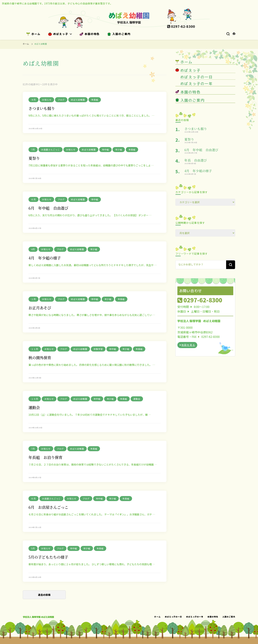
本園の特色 (90, 34)
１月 (34, 299)
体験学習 (98, 349)
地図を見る (187, 345)
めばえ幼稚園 (78, 100)
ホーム (33, 34)
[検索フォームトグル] (228, 34)
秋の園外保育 (40, 358)
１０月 (35, 399)
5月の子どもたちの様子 (48, 557)
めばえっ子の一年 (197, 84)
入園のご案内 (119, 34)
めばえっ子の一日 (197, 77)
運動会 (137, 399)
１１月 (35, 349)
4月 (33, 249)
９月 (34, 100)
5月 (33, 548)
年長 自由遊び (196, 160)
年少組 (119, 149)
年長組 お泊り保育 (45, 457)
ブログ (61, 100)
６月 (34, 199)
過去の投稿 (44, 595)
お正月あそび (40, 308)
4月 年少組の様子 (45, 258)
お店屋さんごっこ (51, 149)
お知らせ (47, 100)
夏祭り (34, 158)
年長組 (95, 100)
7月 (33, 149)
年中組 (105, 149)
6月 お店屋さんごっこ (48, 507)
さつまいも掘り (42, 108)
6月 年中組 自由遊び (48, 208)
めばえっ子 (58, 34)
